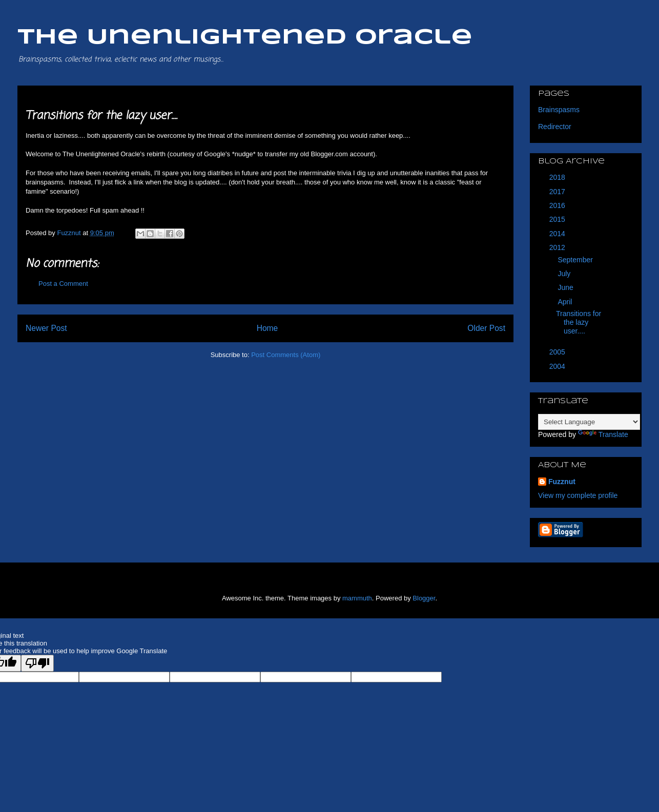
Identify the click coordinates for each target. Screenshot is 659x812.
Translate (603, 434)
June (566, 287)
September (576, 260)
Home (267, 328)
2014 (558, 234)
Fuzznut (562, 482)
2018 (558, 177)
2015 (558, 219)
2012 (558, 247)
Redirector (555, 127)
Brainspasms (559, 110)
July (565, 274)
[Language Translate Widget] (589, 422)
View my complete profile (578, 495)
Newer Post (46, 328)
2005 (558, 352)
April (566, 302)
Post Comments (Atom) (286, 355)
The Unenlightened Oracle (245, 38)
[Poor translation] (37, 663)
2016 (558, 205)
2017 (558, 192)
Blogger (424, 598)
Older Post (486, 328)
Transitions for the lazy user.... (579, 322)
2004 (558, 366)
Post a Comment (63, 284)
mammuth (357, 598)
